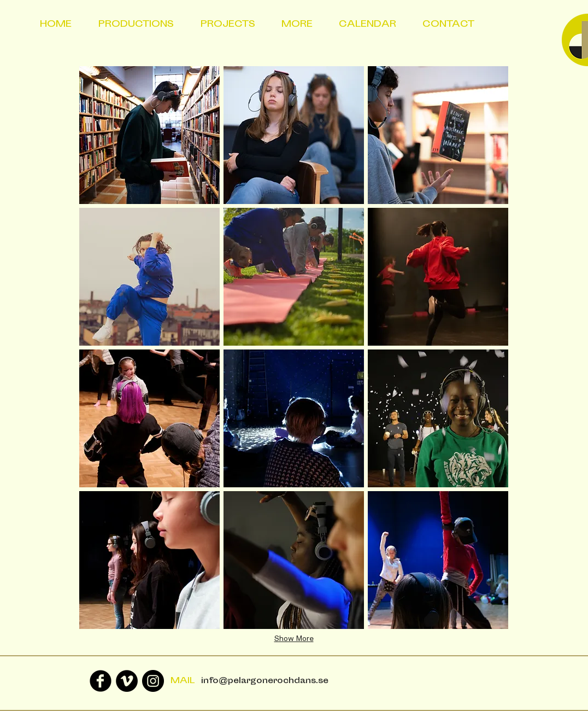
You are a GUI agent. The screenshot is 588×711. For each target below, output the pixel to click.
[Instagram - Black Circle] (153, 681)
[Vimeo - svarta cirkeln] (127, 681)
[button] (149, 135)
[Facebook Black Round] (101, 681)
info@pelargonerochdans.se (265, 681)
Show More (294, 639)
